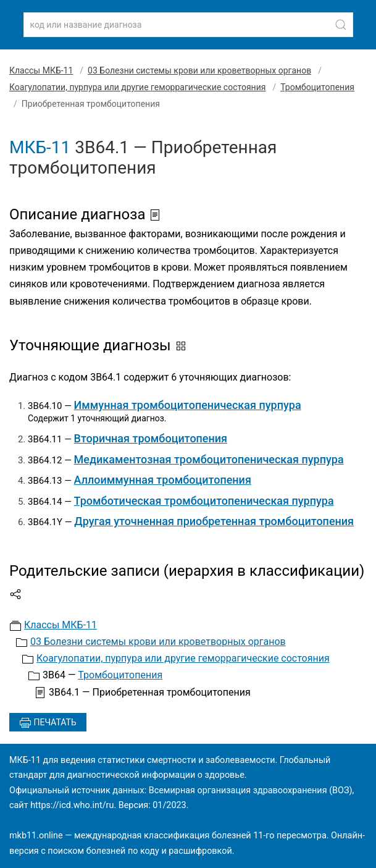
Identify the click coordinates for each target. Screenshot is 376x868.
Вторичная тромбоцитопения (151, 438)
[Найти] (341, 25)
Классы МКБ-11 (41, 70)
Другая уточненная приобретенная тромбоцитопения (214, 521)
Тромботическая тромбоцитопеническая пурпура (204, 501)
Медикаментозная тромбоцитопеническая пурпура (209, 459)
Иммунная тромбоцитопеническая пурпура (188, 405)
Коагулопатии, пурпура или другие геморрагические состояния (137, 87)
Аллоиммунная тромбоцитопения (163, 480)
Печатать (48, 723)
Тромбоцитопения (317, 87)
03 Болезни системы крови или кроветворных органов (199, 70)
